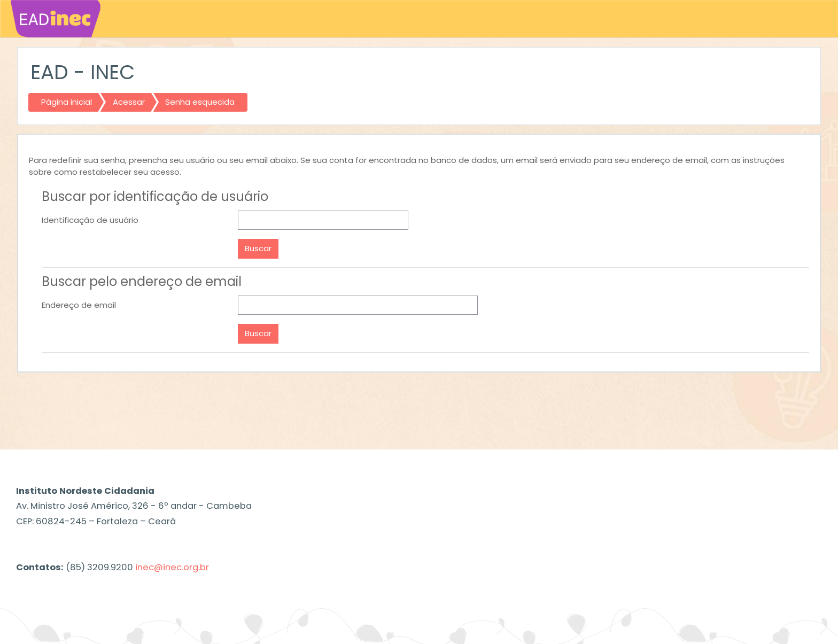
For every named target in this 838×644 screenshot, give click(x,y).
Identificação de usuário (90, 220)
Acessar (129, 102)
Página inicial (67, 102)
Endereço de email (79, 305)
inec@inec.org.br (172, 567)
